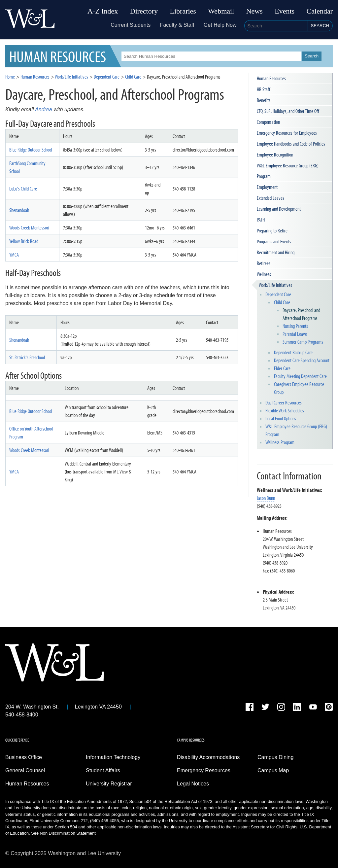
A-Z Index (103, 11)
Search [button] (320, 26)
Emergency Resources (204, 770)
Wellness (264, 274)
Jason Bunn (266, 498)
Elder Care (282, 368)
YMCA (14, 255)
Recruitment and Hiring (276, 252)
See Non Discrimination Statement (63, 833)
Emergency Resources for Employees (287, 133)
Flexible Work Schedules (285, 410)
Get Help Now (220, 25)
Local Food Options (281, 418)
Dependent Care (278, 294)
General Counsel (25, 770)
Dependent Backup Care (293, 352)
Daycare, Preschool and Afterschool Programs (301, 314)
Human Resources (35, 77)
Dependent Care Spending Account (302, 360)
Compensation (268, 122)
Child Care (282, 302)
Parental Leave (295, 334)
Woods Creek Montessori (29, 227)
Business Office (24, 757)
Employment (267, 187)
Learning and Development (279, 209)
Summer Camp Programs (303, 342)
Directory (144, 11)
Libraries (183, 11)
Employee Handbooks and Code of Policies (291, 144)
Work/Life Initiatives (275, 285)
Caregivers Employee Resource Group (299, 388)
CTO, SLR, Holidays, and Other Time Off (288, 111)
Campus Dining (275, 757)
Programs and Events (274, 241)
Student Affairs (103, 770)
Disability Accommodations (208, 757)
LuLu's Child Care (23, 189)
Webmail (221, 11)
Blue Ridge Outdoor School (31, 150)
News (254, 11)
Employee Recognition (275, 155)
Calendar (320, 11)
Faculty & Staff (177, 25)
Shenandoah (19, 210)
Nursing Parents (295, 326)
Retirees (264, 263)
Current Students (131, 25)
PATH (261, 220)
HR (58, 56)
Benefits (264, 100)
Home (10, 77)
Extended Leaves (270, 198)
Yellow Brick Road (24, 241)
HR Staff (264, 89)
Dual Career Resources (284, 402)
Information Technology (113, 757)
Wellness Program (280, 442)
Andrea (44, 109)
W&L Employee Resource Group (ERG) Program (288, 171)
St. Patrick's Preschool (27, 357)
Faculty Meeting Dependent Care (300, 376)
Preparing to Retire (272, 230)
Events (285, 11)
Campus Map (273, 770)
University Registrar (109, 784)
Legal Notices (193, 784)
